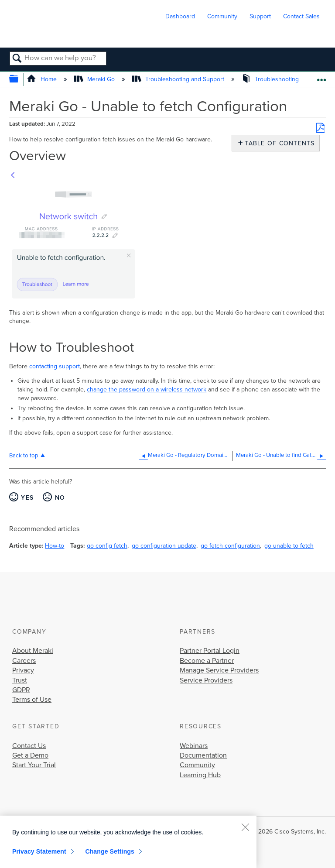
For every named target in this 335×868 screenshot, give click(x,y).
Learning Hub (200, 775)
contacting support (55, 366)
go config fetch (107, 546)
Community (222, 16)
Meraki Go (95, 79)
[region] (128, 842)
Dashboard (180, 16)
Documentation (203, 755)
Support (260, 16)
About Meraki (33, 651)
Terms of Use (32, 700)
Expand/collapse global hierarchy (19, 80)
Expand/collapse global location (321, 77)
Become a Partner (207, 661)
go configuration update (164, 546)
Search (17, 59)
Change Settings (110, 851)
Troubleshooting (271, 79)
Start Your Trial (34, 765)
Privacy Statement (39, 851)
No (60, 498)
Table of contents (278, 143)
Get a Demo (30, 755)
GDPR (21, 690)
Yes (27, 498)
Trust (20, 680)
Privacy (23, 670)
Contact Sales (301, 16)
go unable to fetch (289, 546)
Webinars (194, 746)
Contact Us (29, 746)
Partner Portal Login (210, 651)
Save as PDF (320, 128)
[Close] (245, 827)
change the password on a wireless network (147, 389)
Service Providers (206, 680)
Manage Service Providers (219, 670)
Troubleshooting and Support (179, 79)
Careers (24, 661)
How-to (55, 546)
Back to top (24, 456)
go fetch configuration (230, 546)
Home (43, 79)
